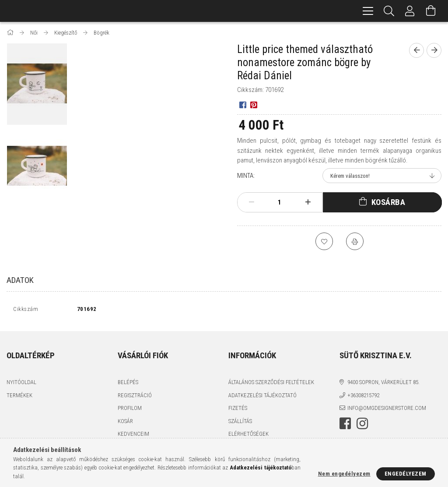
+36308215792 (363, 397)
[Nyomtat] (355, 241)
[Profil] (410, 11)
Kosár (125, 423)
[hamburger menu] (368, 11)
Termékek (19, 397)
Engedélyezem (406, 474)
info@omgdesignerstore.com (387, 410)
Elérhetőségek (248, 436)
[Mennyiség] (280, 202)
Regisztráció (135, 397)
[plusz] (308, 202)
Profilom (130, 410)
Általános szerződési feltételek (271, 384)
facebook (345, 425)
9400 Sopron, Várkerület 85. (383, 384)
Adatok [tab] (20, 280)
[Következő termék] (434, 50)
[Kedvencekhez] (324, 241)
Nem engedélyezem (344, 474)
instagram (362, 425)
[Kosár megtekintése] (431, 11)
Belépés (128, 384)
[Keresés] (389, 11)
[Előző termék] (416, 50)
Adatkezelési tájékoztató (262, 397)
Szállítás (240, 423)
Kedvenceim (133, 436)
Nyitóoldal (21, 384)
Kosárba (388, 202)
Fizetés (238, 410)
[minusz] (252, 202)
